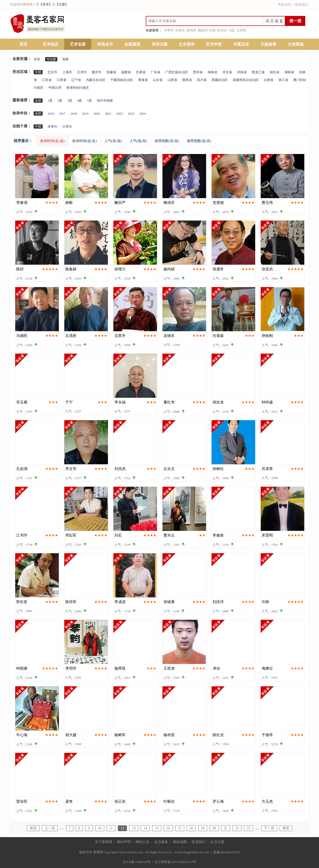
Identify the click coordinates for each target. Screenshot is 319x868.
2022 (120, 114)
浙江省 (283, 80)
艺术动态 (51, 44)
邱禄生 (180, 30)
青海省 (143, 80)
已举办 (67, 126)
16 (168, 828)
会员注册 (217, 842)
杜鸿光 (222, 30)
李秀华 (169, 30)
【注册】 (62, 4)
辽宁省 (76, 80)
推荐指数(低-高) (199, 141)
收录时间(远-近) (84, 141)
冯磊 (232, 30)
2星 (60, 101)
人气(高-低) (113, 141)
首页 (23, 44)
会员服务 (161, 842)
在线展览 (132, 44)
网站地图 (180, 842)
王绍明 (241, 30)
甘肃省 (141, 72)
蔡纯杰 (192, 30)
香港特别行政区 (78, 88)
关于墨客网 (103, 842)
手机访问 (284, 5)
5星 (89, 101)
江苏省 (47, 80)
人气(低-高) (138, 141)
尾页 (286, 828)
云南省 (269, 80)
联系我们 (302, 5)
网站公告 (143, 842)
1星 (50, 101)
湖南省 (289, 72)
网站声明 (124, 842)
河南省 (242, 72)
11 (111, 828)
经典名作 (105, 44)
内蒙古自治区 (96, 80)
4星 (80, 101)
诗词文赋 (159, 44)
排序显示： (23, 141)
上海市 (67, 72)
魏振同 (203, 30)
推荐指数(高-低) (167, 141)
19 (203, 828)
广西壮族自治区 (177, 72)
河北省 (227, 72)
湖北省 (275, 72)
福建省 (126, 72)
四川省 (202, 80)
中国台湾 (55, 88)
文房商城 (296, 44)
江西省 (61, 80)
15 (157, 828)
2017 (62, 114)
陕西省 (187, 80)
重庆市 (97, 72)
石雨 (212, 30)
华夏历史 (241, 44)
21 (226, 828)
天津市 (82, 72)
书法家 (51, 59)
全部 (37, 59)
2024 (143, 114)
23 (248, 828)
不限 (38, 72)
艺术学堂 (214, 44)
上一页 (50, 828)
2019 (85, 114)
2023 (131, 114)
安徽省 (111, 72)
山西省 (172, 80)
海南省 (212, 72)
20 (214, 828)
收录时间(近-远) (52, 141)
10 (100, 828)
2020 (97, 114)
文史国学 (187, 44)
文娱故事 (268, 44)
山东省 (158, 80)
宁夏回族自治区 (122, 80)
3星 (70, 101)
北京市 (52, 72)
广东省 (155, 72)
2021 (108, 114)
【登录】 (46, 4)
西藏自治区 (220, 80)
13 (134, 828)
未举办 (52, 126)
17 (180, 828)
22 (237, 828)
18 (191, 828)
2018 (74, 114)
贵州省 (198, 72)
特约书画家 (105, 101)
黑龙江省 (258, 72)
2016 (51, 114)
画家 (66, 59)
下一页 (269, 828)
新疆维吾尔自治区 (246, 80)
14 (145, 828)
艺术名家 (78, 44)
